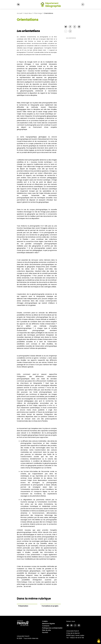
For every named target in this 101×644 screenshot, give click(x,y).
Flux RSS (45, 632)
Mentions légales (49, 624)
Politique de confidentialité (52, 628)
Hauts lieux (28, 13)
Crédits (45, 621)
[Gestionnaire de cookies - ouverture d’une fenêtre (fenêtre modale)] (99, 641)
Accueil (19, 13)
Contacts (46, 626)
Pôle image (38, 13)
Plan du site (46, 630)
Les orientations (71, 38)
